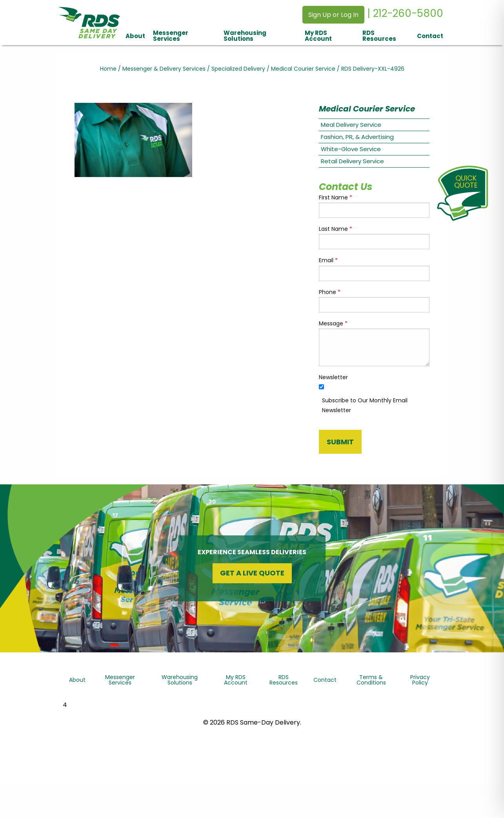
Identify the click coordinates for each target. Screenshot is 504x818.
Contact (430, 36)
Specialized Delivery (238, 69)
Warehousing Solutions (245, 36)
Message (333, 323)
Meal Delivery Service (351, 125)
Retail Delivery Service (352, 161)
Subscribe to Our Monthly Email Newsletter (365, 405)
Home (108, 69)
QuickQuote (466, 182)
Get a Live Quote (252, 573)
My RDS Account (318, 36)
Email (328, 260)
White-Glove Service (351, 149)
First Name (336, 197)
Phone (330, 292)
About (135, 36)
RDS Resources (379, 36)
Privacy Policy (420, 680)
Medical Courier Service (303, 69)
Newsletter (333, 377)
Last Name (336, 229)
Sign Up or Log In (333, 15)
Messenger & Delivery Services (164, 69)
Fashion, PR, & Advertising (357, 137)
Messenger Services (171, 36)
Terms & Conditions (371, 680)
